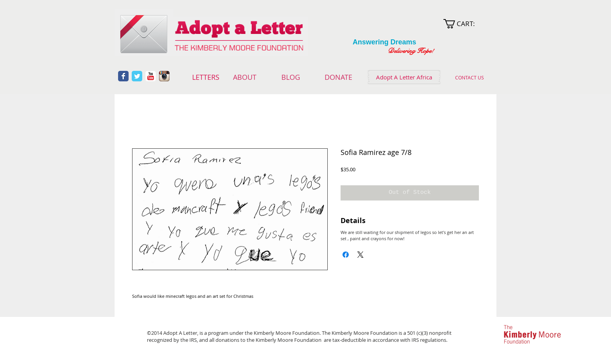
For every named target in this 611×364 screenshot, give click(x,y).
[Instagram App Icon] (164, 76)
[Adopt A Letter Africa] (404, 77)
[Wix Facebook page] (123, 76)
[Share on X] (360, 255)
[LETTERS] (206, 77)
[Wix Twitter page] (137, 76)
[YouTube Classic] (151, 76)
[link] (464, 24)
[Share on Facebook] (346, 255)
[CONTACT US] (469, 77)
